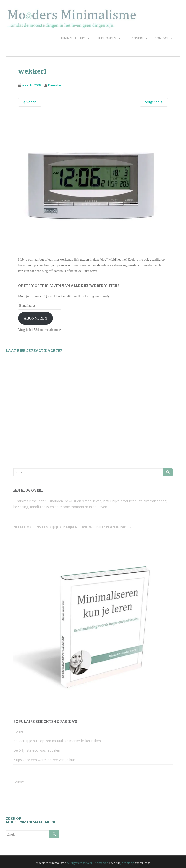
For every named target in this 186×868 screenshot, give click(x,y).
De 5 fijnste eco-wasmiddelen (37, 750)
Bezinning (135, 38)
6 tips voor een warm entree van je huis (44, 760)
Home (18, 731)
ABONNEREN (35, 318)
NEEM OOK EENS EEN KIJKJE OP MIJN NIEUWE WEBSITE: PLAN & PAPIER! (73, 527)
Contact (162, 38)
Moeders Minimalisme (51, 863)
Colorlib (115, 863)
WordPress (143, 863)
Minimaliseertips (73, 38)
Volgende (154, 102)
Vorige (30, 102)
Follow (19, 782)
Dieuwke (55, 85)
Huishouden (106, 38)
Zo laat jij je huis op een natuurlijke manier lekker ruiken (57, 741)
